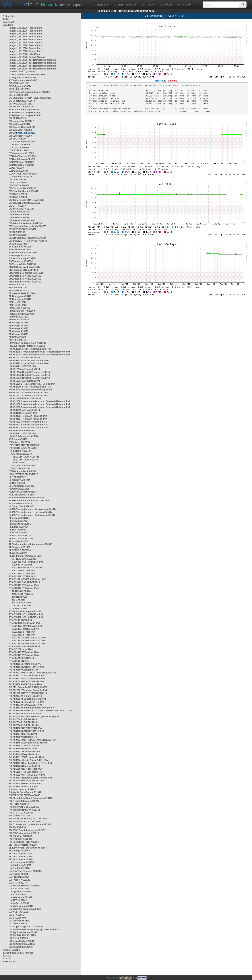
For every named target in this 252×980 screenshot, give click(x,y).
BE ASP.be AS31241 (19, 83)
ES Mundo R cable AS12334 (23, 253)
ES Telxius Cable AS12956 (22, 264)
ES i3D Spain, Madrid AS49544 (25, 267)
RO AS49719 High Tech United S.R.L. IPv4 (30, 763)
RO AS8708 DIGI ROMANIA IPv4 (25, 784)
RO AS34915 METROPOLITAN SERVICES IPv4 (33, 740)
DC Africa (166, 5)
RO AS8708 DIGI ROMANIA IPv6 (25, 684)
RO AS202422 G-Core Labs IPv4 (25, 696)
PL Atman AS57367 (19, 521)
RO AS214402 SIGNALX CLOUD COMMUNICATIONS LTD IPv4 (41, 711)
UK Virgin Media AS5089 (21, 941)
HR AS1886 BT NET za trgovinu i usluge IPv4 (32, 384)
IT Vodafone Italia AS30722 (23, 466)
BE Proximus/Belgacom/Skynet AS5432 (29, 92)
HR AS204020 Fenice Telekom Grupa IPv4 (30, 390)
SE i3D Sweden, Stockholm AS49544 (28, 848)
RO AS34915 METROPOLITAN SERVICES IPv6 (33, 673)
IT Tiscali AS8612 (18, 463)
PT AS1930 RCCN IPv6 (20, 565)
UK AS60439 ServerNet (21, 947)
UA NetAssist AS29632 (21, 897)
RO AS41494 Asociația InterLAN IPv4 (28, 743)
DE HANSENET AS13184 (21, 209)
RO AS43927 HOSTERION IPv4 (25, 752)
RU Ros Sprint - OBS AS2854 (24, 842)
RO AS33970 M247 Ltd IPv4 (23, 734)
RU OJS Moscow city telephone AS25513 (30, 824)
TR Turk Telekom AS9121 (22, 854)
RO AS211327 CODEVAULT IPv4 (25, 705)
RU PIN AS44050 (17, 827)
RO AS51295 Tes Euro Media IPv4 (26, 772)
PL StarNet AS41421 (19, 541)
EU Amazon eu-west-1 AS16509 (25, 276)
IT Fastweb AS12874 (19, 442)
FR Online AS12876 (19, 320)
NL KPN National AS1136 (22, 495)
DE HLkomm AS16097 (20, 212)
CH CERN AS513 (17, 118)
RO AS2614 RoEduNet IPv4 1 (24, 719)
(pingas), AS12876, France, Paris (26, 28)
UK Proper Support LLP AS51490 (26, 927)
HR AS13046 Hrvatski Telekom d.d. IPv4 (29, 372)
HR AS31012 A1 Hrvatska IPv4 (24, 410)
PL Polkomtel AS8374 (20, 536)
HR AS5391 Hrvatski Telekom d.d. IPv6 (29, 361)
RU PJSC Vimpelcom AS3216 (24, 833)
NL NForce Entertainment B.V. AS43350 (29, 501)
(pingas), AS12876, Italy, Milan (24, 54)
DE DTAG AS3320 (18, 194)
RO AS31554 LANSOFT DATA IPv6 (26, 667)
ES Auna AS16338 (18, 244)
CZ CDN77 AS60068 (19, 148)
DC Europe (101, 5)
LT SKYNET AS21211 (20, 480)
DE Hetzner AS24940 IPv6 (22, 220)
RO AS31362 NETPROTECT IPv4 (26, 728)
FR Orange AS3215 (19, 323)
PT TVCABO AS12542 (20, 606)
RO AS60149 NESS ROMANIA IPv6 (27, 681)
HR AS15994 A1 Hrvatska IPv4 (24, 381)
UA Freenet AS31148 (19, 880)
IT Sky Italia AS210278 (20, 454)
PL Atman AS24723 (19, 518)
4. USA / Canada (11, 950)
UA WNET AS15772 (19, 912)
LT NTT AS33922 (17, 477)
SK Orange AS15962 (19, 851)
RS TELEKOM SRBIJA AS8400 (24, 795)
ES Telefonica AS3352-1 (21, 261)
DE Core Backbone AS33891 (23, 191)
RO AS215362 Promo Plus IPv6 (25, 664)
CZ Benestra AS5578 (19, 145)
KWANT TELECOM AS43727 (23, 474)
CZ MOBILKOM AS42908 (21, 165)
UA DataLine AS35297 (20, 865)
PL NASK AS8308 (18, 533)
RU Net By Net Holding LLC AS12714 (28, 819)
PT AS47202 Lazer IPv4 (21, 649)
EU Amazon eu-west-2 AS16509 (25, 279)
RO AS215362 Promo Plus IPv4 (25, 714)
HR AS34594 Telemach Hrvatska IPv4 (28, 416)
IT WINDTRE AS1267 (19, 468)
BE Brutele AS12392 (19, 89)
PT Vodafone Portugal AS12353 (25, 611)
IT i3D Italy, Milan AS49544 (22, 471)
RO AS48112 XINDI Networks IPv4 (26, 757)
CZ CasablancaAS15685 (21, 153)
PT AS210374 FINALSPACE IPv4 (25, 626)
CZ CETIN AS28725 (19, 150)
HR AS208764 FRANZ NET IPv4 (25, 398)
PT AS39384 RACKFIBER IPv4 (24, 646)
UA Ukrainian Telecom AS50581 (25, 909)
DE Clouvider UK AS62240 (22, 188)
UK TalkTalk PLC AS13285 (22, 935)
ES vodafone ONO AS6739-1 (23, 270)
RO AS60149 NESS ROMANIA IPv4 (27, 781)
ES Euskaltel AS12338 (20, 250)
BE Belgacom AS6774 (20, 86)
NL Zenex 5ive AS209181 (22, 506)
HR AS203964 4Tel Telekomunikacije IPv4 (30, 387)
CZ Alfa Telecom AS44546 (22, 142)
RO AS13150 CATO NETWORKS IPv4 (28, 693)
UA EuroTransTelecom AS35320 (25, 871)
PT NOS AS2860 (17, 600)
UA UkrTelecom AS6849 (21, 906)
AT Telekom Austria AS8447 (23, 80)
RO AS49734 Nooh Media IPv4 (24, 766)
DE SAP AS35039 (18, 235)
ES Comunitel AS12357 (21, 247)
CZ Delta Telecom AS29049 (23, 156)
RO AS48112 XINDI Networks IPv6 (26, 676)
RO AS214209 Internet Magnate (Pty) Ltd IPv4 (32, 708)
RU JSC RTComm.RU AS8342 (24, 810)
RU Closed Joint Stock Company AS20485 (31, 798)
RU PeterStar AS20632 (20, 836)
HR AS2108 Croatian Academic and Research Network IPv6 (39, 352)
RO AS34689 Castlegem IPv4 (24, 737)
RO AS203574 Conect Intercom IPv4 (27, 699)
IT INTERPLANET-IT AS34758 (24, 445)
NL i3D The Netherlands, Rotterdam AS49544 (32, 515)
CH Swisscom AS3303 (20, 130)
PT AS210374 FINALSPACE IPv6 (25, 568)
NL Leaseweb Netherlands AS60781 (27, 498)
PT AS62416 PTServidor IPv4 (24, 652)
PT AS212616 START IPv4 (22, 571)
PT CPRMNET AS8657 (20, 591)
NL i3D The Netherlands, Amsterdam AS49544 (32, 509)
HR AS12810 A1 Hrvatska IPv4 (24, 369)
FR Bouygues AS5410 (20, 296)
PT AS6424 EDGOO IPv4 (21, 658)
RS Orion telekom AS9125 (22, 789)
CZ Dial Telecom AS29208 (22, 159)
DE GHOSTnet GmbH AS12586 (25, 203)
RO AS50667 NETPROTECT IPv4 (26, 769)
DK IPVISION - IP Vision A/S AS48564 (28, 241)
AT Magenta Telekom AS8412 (24, 78)
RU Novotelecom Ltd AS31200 (25, 822)
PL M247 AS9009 (17, 530)
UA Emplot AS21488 (19, 868)
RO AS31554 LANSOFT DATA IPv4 (26, 731)
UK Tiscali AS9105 (18, 938)
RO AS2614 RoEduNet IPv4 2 (24, 722)
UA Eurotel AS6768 (19, 874)
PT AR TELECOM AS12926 (22, 559)
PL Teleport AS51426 (20, 547)
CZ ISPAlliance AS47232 (21, 162)
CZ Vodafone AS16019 (20, 177)
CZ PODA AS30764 (18, 171)
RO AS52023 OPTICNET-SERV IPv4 (27, 775)
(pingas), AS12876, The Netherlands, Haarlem (32, 60)
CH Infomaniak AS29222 (21, 121)
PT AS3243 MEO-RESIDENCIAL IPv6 (27, 579)
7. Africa (7, 959)
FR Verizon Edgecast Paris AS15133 (27, 343)
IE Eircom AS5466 (18, 439)
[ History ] (173, 81)
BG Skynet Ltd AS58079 (21, 107)
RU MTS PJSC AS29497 (21, 813)
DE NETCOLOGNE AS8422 (23, 229)
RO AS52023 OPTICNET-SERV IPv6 (27, 679)
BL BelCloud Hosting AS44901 (25, 110)
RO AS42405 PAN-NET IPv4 (23, 749)
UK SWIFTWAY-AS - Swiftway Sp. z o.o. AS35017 (34, 929)
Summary (184, 5)
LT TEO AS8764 (17, 483)
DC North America (125, 5)
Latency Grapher (62, 4)
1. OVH (6, 19)
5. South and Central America (18, 953)
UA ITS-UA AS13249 (19, 889)
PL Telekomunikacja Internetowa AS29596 (30, 544)
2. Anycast (8, 22)
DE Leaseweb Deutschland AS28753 (28, 226)
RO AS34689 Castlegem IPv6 (24, 670)
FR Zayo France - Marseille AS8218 (27, 346)
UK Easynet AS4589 (19, 921)
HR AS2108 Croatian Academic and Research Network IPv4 (39, 401)
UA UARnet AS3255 (19, 903)
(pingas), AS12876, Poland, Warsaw (27, 57)
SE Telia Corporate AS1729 (23, 845)
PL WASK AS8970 (18, 553)
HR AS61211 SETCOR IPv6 (23, 366)
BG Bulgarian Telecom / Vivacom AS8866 (30, 98)
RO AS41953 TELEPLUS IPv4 (24, 746)
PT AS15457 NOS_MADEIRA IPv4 (26, 614)
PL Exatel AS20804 (19, 527)
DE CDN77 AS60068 (19, 185)
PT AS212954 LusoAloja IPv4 (24, 629)
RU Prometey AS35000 (20, 839)
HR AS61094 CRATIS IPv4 (22, 431)
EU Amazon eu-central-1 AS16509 (26, 273)
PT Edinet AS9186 (18, 597)
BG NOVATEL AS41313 (21, 104)
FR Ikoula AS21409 (19, 317)
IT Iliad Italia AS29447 (20, 451)
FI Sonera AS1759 (18, 288)
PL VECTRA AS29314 (20, 550)
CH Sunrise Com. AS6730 (22, 127)
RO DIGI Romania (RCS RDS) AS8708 (28, 687)
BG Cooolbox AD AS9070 (22, 101)
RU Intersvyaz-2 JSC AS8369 (24, 807)
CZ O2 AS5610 (16, 168)
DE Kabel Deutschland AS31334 (25, 223)
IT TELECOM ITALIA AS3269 (23, 460)
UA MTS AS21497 (18, 894)
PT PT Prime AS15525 (20, 603)
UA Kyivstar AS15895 (20, 892)
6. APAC (7, 956)
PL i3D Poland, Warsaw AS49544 (26, 556)
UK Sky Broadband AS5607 (23, 932)
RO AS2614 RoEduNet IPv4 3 (24, 725)
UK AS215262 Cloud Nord (22, 944)
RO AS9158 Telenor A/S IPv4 (23, 787)
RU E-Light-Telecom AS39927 (24, 801)
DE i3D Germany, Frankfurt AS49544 (27, 238)
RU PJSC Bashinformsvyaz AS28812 (28, 830)
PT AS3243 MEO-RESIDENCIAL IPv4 (27, 638)
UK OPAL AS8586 (18, 924)
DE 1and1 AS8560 (18, 180)
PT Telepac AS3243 (19, 609)
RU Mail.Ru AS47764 (19, 816)
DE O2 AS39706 (17, 232)
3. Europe (8, 25)
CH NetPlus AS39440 (20, 124)
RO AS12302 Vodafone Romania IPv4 (28, 690)
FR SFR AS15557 (18, 337)
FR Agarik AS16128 (19, 290)
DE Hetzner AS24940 (19, 215)
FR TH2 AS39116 (17, 340)
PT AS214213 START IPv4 (22, 632)
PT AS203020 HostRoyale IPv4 (24, 623)
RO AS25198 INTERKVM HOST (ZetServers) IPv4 (34, 716)
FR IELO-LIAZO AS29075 (22, 314)
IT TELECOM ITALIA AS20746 (24, 457)
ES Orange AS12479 (19, 255)
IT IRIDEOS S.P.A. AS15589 (23, 448)
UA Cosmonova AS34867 (22, 862)
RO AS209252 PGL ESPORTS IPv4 (26, 702)
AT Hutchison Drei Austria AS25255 (27, 75)
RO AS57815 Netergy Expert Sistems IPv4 (30, 778)
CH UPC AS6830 (17, 139)
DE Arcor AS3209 (18, 183)
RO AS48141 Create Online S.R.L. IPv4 (29, 760)
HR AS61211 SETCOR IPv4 (23, 433)
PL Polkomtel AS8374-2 (21, 539)
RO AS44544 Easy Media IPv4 (24, 754)
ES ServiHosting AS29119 (22, 258)
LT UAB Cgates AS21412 (21, 486)
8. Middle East (10, 962)
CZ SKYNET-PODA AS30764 (23, 174)
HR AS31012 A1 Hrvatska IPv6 (24, 358)
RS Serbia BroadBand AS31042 (25, 792)
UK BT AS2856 (16, 915)
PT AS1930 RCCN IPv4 (20, 620)
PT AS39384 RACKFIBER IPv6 (24, 582)
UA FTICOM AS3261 (19, 877)
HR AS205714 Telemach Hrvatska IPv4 (29, 393)
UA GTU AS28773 (18, 883)
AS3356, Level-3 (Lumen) (22, 72)
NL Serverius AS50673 (20, 503)
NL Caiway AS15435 (19, 489)
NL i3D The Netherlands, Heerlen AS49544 (31, 512)
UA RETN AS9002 (18, 900)
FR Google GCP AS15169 (22, 311)
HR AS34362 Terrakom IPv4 (23, 413)
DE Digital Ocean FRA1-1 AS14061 (27, 200)
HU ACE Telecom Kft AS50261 (24, 436)
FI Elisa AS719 (16, 285)
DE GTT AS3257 (17, 206)
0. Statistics (9, 16)
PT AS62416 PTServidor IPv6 (24, 585)
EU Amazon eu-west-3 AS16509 (25, 282)
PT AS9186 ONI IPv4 (19, 661)
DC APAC (148, 5)
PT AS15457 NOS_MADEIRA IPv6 (26, 562)
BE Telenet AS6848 (19, 95)
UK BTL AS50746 (18, 918)
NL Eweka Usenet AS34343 (23, 492)
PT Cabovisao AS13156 (21, 594)
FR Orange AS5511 (19, 334)
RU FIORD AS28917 (19, 804)
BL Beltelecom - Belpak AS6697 (25, 113)
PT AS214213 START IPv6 (22, 574)
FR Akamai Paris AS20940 (22, 293)
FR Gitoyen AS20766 (19, 308)
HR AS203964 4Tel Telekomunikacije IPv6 (30, 349)
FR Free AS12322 (18, 302)
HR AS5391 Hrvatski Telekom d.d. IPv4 (29, 422)
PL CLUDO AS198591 (20, 524)
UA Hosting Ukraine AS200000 (24, 886)
